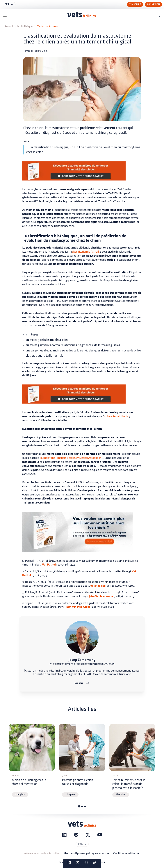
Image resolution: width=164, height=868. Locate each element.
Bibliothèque (25, 26)
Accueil (9, 26)
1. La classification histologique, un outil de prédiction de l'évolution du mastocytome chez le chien (83, 150)
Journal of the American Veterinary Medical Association (71, 458)
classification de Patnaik (86, 252)
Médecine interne (47, 26)
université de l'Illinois (116, 416)
